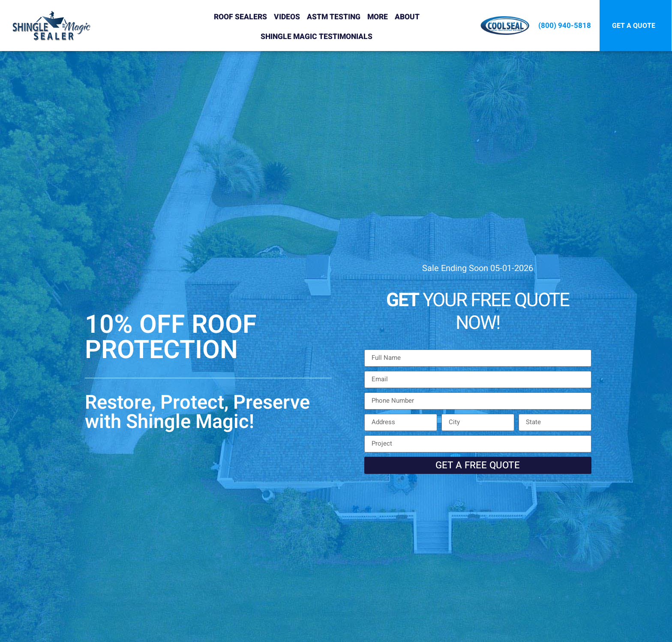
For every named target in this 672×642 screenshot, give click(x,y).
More (378, 17)
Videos (287, 17)
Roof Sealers (240, 17)
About (407, 17)
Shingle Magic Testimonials (316, 37)
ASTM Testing (334, 17)
